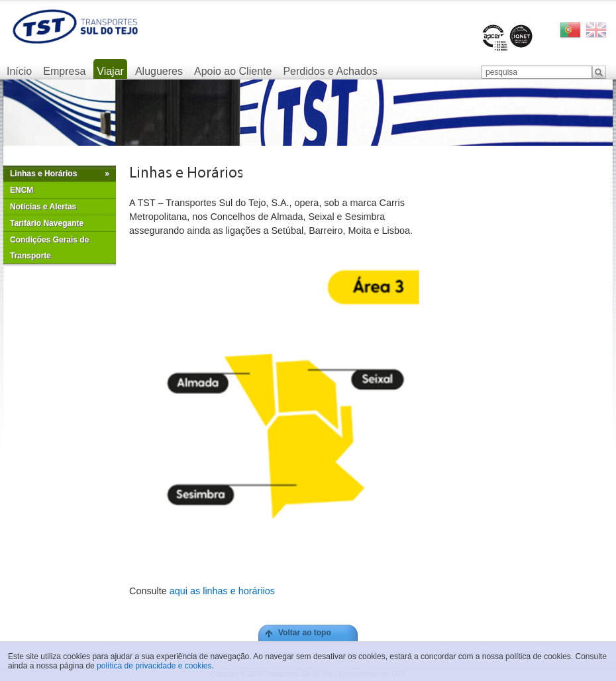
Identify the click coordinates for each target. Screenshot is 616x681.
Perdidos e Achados (330, 71)
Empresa (64, 71)
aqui (179, 591)
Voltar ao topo (305, 633)
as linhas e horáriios (231, 591)
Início (19, 71)
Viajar (110, 71)
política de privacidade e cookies (154, 666)
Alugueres (159, 71)
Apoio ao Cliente (233, 71)
